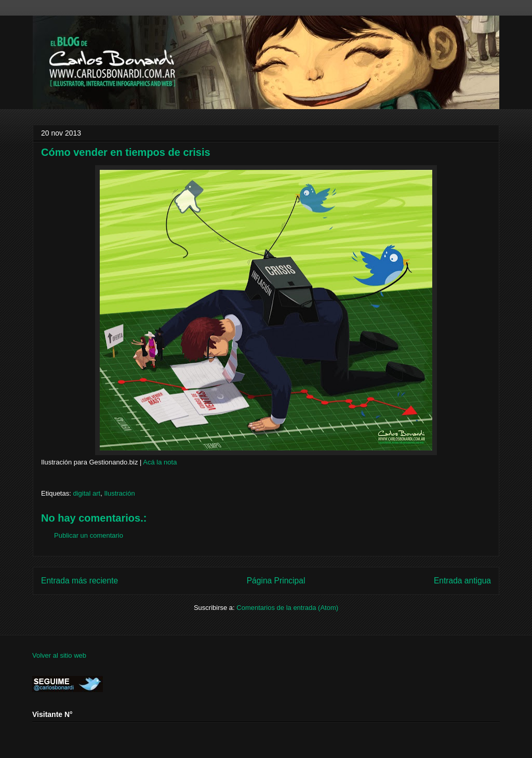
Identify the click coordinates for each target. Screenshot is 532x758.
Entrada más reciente (79, 581)
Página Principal (276, 581)
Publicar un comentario (89, 535)
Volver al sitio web (59, 655)
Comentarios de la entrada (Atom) (287, 608)
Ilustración (119, 493)
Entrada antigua (462, 581)
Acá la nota (160, 462)
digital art (87, 493)
